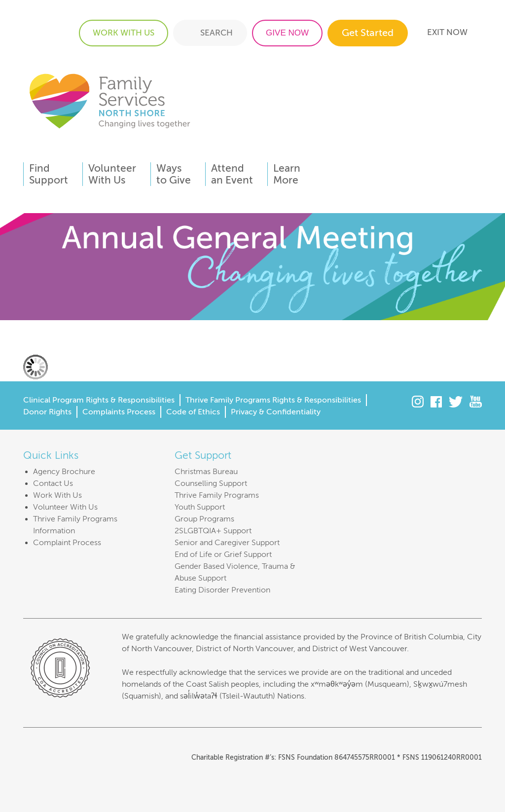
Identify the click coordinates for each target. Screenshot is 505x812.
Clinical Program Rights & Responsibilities (99, 400)
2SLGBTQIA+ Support (213, 531)
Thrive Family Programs (217, 495)
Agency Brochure (64, 472)
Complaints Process (119, 412)
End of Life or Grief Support (223, 554)
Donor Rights (47, 412)
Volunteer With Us (65, 507)
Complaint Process (67, 543)
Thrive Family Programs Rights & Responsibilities (273, 400)
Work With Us (57, 495)
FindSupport (49, 174)
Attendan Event (232, 174)
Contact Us (53, 483)
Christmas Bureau (206, 472)
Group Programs (204, 519)
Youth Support (200, 507)
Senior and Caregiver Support (227, 543)
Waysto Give (174, 174)
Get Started (368, 33)
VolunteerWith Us (112, 174)
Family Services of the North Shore (109, 100)
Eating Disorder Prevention (222, 590)
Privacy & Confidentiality (276, 412)
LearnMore (287, 174)
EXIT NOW (447, 32)
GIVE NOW (287, 33)
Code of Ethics (193, 412)
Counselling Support (211, 483)
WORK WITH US (124, 33)
